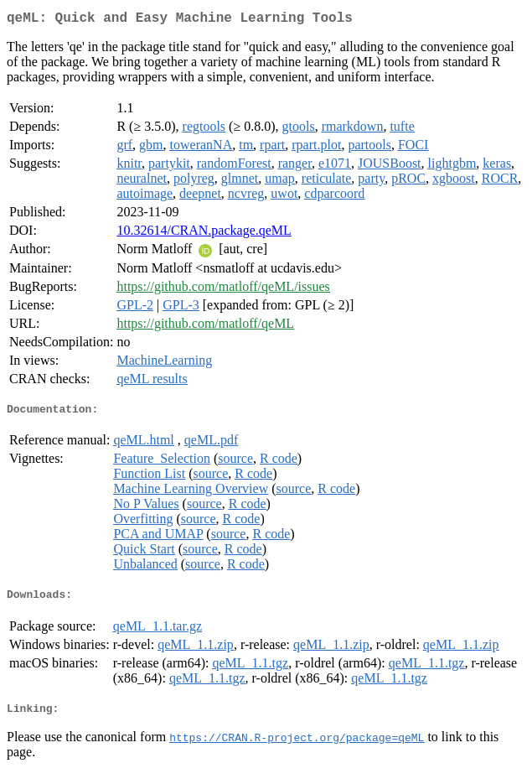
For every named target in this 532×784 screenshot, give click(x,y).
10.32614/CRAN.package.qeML (204, 234)
